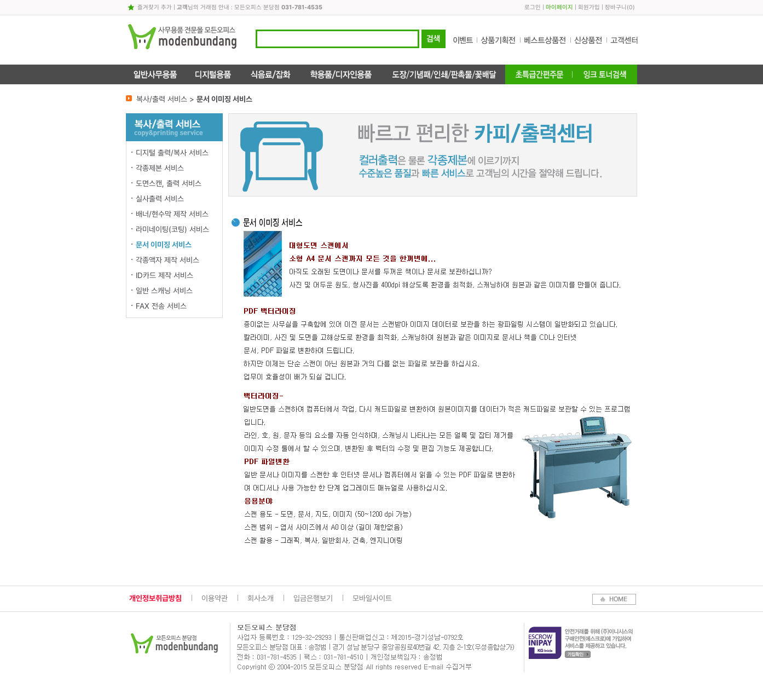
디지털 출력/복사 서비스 (172, 153)
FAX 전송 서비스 (161, 306)
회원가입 (589, 7)
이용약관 (215, 598)
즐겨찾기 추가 (155, 7)
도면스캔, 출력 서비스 (169, 183)
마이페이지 (559, 7)
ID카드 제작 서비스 (164, 275)
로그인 (533, 7)
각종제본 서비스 (160, 168)
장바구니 (616, 7)
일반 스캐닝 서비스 (164, 291)
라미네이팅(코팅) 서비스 (172, 229)
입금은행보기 (313, 598)
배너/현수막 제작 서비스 (172, 214)
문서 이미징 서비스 (164, 245)
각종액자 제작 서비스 (167, 260)
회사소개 (261, 598)
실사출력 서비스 (160, 199)
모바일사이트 (372, 598)
